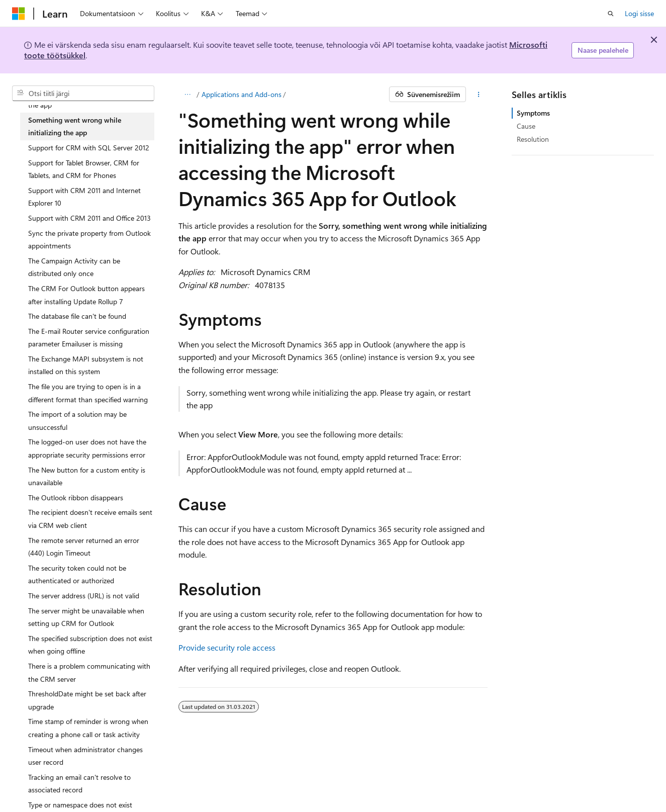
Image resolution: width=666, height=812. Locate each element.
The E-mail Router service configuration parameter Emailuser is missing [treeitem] (89, 338)
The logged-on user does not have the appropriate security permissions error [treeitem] (87, 448)
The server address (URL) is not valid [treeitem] (84, 596)
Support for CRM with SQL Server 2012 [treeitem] (89, 148)
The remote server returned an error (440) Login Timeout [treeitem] (84, 547)
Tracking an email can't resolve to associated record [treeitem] (79, 784)
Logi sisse (639, 13)
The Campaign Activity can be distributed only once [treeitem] (74, 267)
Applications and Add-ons (242, 94)
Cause (526, 126)
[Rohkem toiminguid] (479, 95)
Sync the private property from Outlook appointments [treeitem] (89, 240)
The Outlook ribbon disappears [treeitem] (76, 498)
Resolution (533, 139)
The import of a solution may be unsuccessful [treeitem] (77, 421)
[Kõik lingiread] (187, 95)
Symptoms (533, 113)
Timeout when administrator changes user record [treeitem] (85, 756)
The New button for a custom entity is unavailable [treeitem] (87, 476)
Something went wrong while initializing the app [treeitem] (75, 126)
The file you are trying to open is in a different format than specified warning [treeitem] (88, 393)
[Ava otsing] (611, 14)
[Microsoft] (19, 14)
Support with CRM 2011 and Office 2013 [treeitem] (89, 218)
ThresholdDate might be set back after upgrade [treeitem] (87, 700)
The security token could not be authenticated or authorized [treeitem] (77, 574)
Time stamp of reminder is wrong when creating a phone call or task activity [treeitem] (88, 728)
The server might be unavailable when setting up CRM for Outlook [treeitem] (86, 617)
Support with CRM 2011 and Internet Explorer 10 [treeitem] (84, 197)
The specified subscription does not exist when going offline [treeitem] (90, 645)
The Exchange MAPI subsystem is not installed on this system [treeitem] (86, 365)
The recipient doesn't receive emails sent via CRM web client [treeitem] (90, 519)
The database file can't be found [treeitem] (77, 316)
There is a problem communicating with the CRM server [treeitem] (89, 672)
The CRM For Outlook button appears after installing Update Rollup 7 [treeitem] (86, 295)
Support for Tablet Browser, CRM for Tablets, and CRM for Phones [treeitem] (84, 169)
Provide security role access (227, 647)
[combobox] (83, 94)
